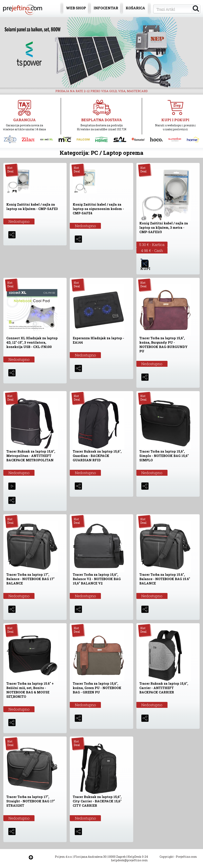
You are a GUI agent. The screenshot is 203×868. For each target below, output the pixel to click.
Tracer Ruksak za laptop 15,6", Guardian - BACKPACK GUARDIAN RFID (97, 456)
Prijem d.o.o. (64, 857)
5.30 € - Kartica (152, 244)
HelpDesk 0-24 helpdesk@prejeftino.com (129, 858)
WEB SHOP (76, 8)
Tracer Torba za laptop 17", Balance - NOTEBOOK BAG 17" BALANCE (30, 579)
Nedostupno (19, 221)
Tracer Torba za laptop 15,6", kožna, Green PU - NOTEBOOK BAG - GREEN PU (97, 688)
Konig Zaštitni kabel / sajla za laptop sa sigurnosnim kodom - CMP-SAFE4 (98, 209)
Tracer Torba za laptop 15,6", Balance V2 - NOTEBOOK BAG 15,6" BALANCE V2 (97, 579)
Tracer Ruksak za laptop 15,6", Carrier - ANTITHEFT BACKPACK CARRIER (164, 688)
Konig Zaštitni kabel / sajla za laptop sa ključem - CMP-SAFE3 (32, 207)
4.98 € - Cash (152, 250)
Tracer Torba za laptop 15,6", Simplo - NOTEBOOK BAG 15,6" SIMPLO (164, 456)
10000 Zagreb (117, 857)
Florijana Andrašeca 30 (90, 857)
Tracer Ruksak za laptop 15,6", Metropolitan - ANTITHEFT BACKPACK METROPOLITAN (31, 456)
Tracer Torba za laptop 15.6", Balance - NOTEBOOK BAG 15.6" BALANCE (165, 579)
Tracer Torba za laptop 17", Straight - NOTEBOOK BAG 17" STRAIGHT (31, 801)
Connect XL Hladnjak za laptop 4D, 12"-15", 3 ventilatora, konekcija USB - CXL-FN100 (32, 342)
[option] (101, 52)
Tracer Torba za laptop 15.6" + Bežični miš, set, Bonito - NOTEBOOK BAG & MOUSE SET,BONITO (30, 690)
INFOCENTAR (106, 8)
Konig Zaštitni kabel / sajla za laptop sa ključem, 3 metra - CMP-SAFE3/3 (164, 227)
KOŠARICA (135, 8)
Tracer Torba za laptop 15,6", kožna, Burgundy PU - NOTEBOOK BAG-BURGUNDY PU (163, 345)
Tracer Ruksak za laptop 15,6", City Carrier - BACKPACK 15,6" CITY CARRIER (97, 801)
